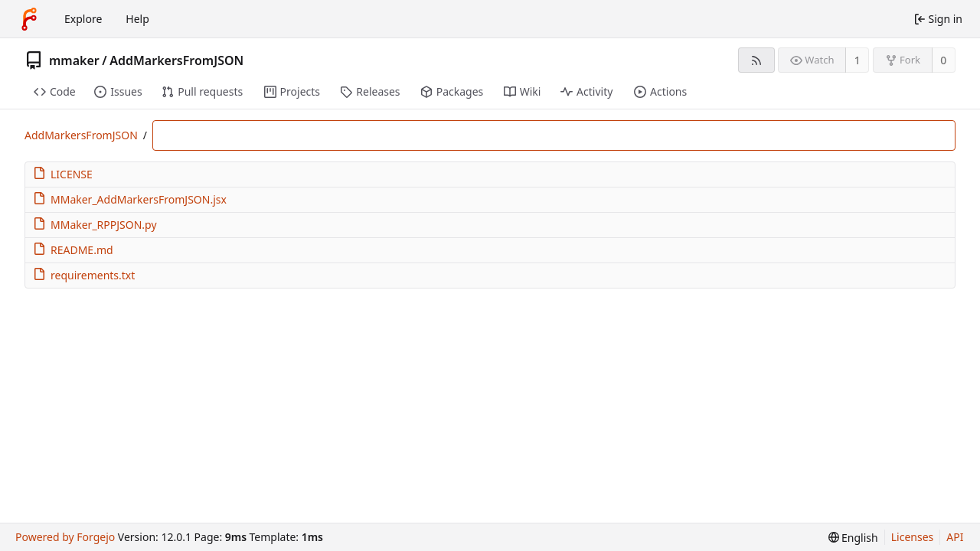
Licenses (913, 537)
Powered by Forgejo (65, 537)
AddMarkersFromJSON (176, 60)
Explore (83, 19)
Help (137, 19)
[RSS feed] (756, 60)
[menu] (853, 538)
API (955, 537)
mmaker (74, 60)
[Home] (29, 19)
